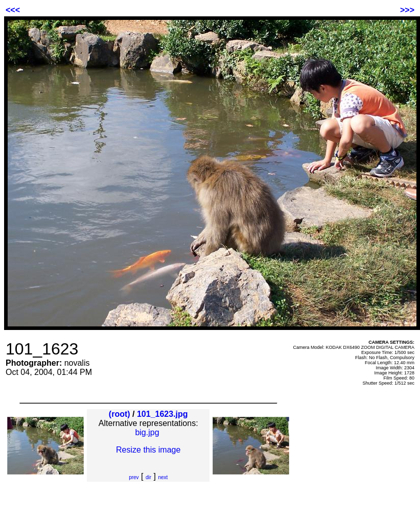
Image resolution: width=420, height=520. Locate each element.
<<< (13, 10)
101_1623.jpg (162, 414)
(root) (120, 414)
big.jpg (147, 432)
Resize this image (148, 450)
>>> (407, 10)
